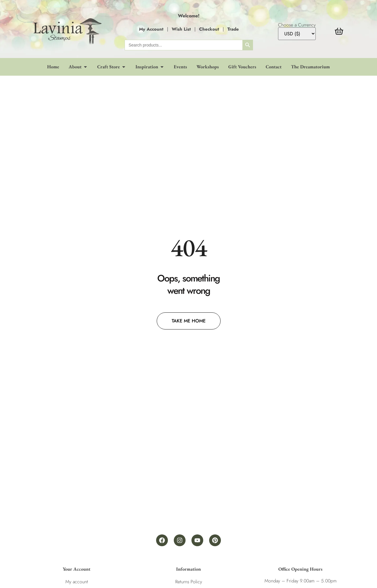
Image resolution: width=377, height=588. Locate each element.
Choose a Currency (297, 25)
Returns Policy (189, 582)
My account (77, 582)
